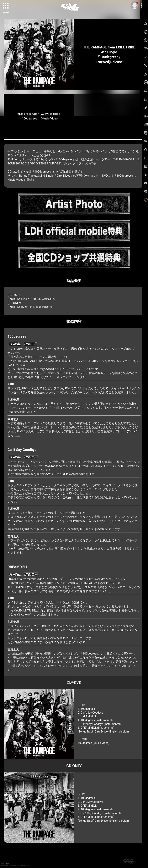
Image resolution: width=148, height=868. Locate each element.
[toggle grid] (6, 6)
